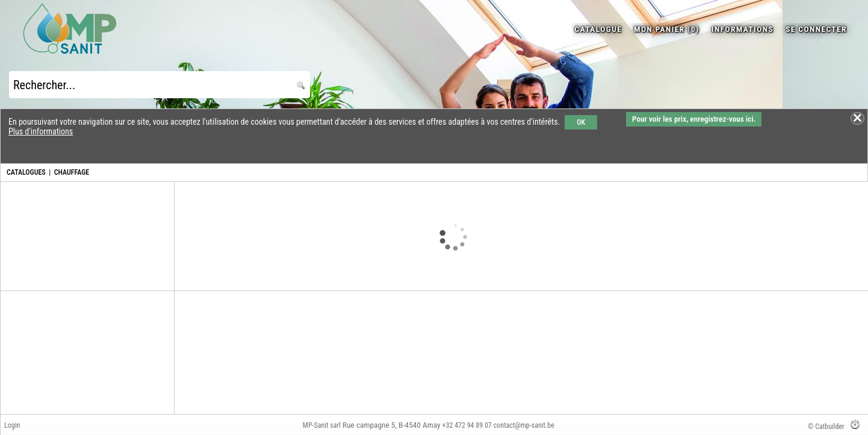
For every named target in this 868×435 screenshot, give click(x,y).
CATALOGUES (26, 172)
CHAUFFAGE (72, 172)
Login (12, 425)
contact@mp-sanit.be (524, 425)
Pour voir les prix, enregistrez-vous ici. (694, 119)
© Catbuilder (826, 427)
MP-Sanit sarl (322, 425)
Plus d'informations (41, 131)
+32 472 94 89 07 (467, 425)
